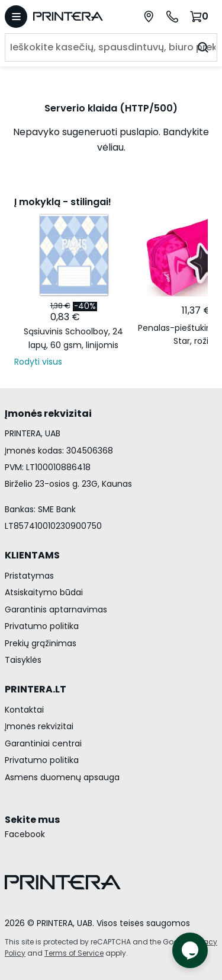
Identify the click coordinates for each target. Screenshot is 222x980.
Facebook (25, 834)
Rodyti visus (38, 362)
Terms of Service (74, 953)
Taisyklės (23, 660)
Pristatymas (29, 576)
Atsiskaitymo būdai (44, 592)
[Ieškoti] (203, 47)
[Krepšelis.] (201, 16)
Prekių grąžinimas (41, 643)
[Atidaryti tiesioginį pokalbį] (190, 950)
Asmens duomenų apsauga (62, 777)
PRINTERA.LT (36, 689)
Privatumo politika (42, 626)
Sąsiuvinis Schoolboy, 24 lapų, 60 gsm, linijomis (73, 338)
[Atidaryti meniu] (16, 17)
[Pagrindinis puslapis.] (74, 16)
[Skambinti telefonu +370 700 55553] (172, 17)
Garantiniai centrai (43, 743)
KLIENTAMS (32, 555)
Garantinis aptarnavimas (56, 609)
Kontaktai (24, 710)
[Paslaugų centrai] (149, 17)
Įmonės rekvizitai (39, 726)
